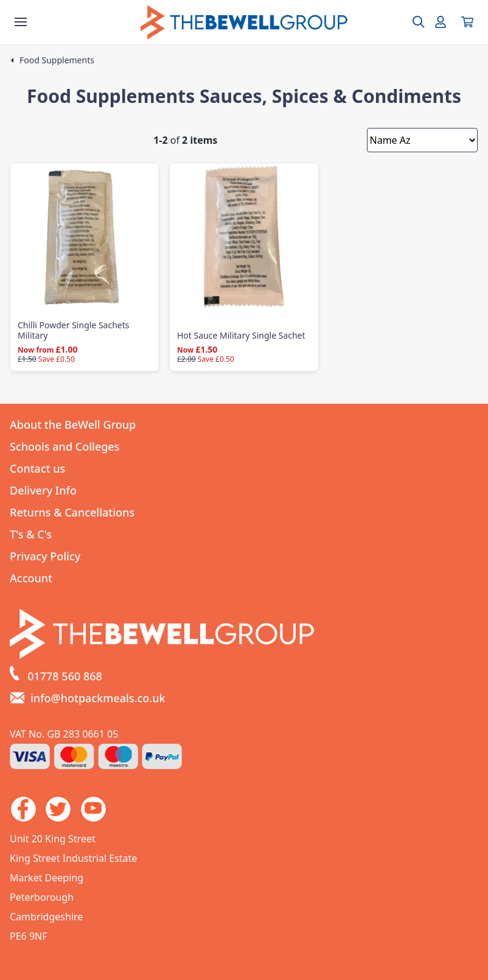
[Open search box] (411, 22)
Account (31, 578)
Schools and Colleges (64, 446)
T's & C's (31, 534)
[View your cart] (467, 22)
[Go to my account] (441, 22)
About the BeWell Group (73, 425)
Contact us (37, 468)
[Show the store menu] (21, 22)
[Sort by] (423, 140)
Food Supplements (57, 60)
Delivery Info (43, 490)
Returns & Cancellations (72, 512)
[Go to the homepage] (244, 22)
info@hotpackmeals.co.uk (98, 698)
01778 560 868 (65, 676)
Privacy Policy (45, 556)
